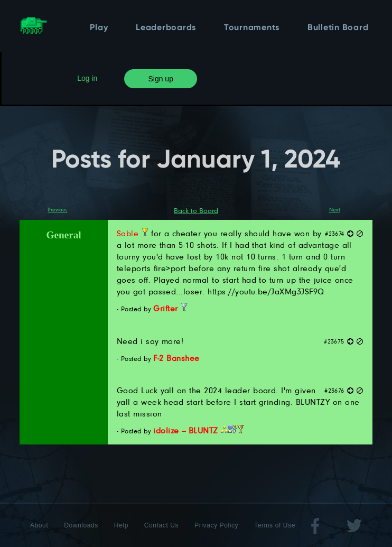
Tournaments (252, 28)
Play (99, 28)
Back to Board (196, 210)
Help (121, 525)
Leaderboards (166, 28)
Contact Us (161, 525)
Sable (133, 233)
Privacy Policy (216, 525)
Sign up (160, 79)
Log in (87, 78)
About (39, 525)
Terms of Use (275, 525)
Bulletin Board (338, 28)
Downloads (81, 525)
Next (335, 209)
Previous (57, 209)
